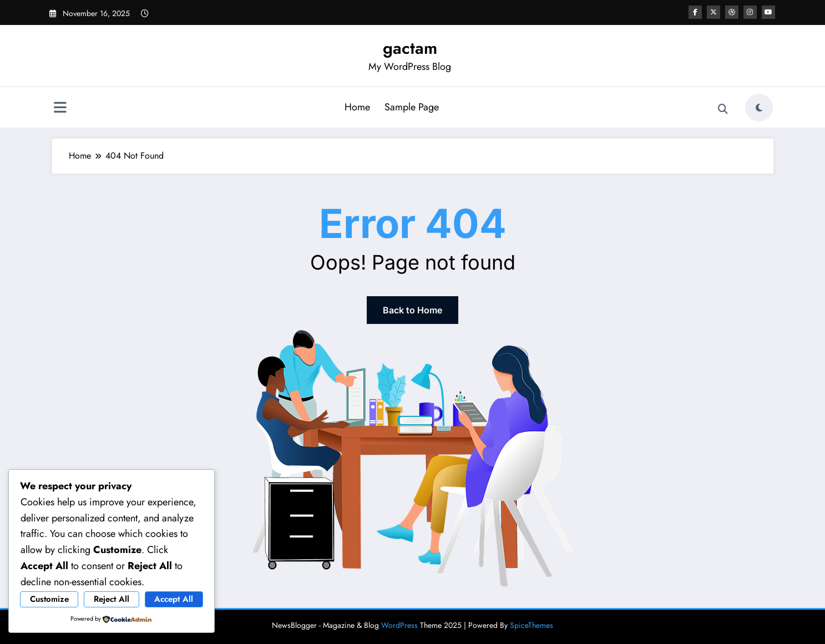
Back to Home (412, 310)
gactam (410, 48)
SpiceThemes (532, 625)
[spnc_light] (759, 108)
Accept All (174, 599)
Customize (49, 599)
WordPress (399, 625)
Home (357, 107)
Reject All (112, 599)
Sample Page (412, 107)
